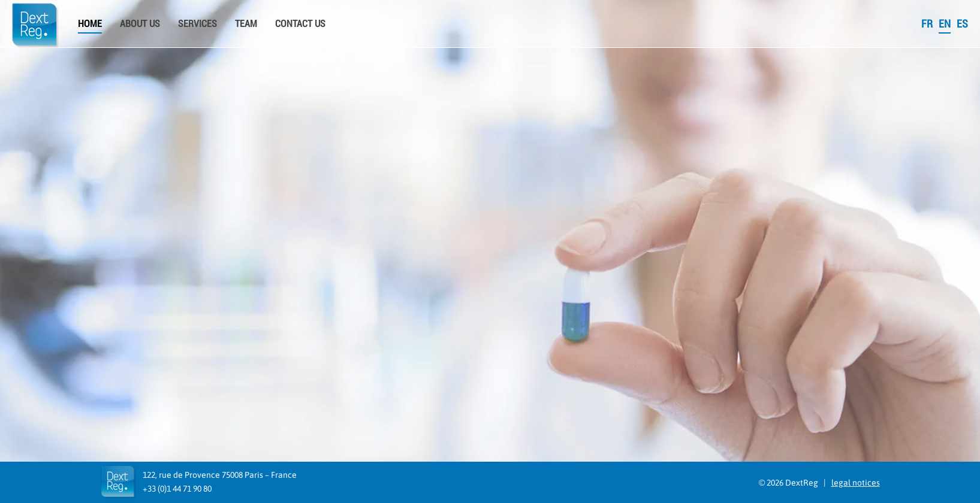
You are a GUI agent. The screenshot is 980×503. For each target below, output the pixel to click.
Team (246, 24)
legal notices (856, 483)
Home (90, 24)
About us (140, 24)
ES (962, 24)
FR (927, 24)
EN (945, 24)
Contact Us (300, 24)
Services (197, 24)
